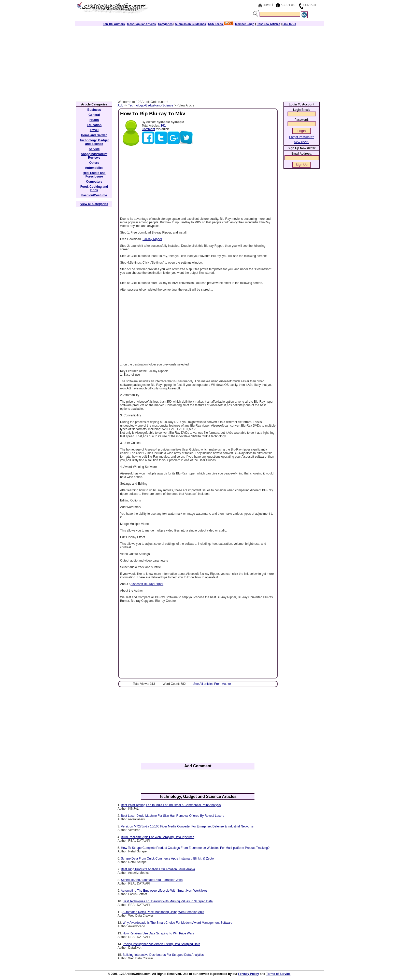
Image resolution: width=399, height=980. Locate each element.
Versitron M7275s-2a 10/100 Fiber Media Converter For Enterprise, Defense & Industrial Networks (187, 826)
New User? (301, 142)
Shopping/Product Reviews (94, 156)
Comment (148, 129)
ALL (120, 105)
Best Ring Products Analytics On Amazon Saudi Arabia (158, 869)
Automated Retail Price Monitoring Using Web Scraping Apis (163, 912)
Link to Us (289, 24)
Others (94, 163)
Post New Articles (268, 24)
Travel (94, 130)
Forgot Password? (301, 137)
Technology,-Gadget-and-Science (151, 105)
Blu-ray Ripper (152, 239)
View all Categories (94, 204)
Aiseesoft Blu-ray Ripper (147, 584)
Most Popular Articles (141, 24)
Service (94, 149)
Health (94, 120)
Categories (165, 24)
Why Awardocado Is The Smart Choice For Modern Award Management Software (178, 923)
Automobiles (94, 168)
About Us (288, 5)
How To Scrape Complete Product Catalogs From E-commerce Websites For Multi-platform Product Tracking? (195, 848)
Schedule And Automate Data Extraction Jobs (152, 880)
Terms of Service (278, 974)
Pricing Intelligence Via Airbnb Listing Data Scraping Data (161, 944)
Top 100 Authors (114, 24)
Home (267, 5)
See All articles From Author (212, 684)
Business (94, 110)
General (94, 115)
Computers (94, 182)
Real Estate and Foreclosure (94, 175)
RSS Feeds (220, 24)
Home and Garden (94, 135)
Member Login (245, 24)
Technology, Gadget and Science (94, 142)
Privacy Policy (248, 974)
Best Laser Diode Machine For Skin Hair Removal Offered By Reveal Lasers (172, 816)
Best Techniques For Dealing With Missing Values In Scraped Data (168, 901)
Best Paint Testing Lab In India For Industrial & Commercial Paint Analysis (171, 805)
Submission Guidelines (190, 24)
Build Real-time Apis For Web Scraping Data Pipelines (158, 837)
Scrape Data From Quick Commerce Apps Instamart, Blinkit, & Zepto (167, 859)
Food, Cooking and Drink (94, 188)
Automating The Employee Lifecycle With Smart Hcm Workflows (164, 891)
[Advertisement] (199, 62)
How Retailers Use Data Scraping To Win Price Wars (158, 933)
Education (94, 125)
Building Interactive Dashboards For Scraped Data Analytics (163, 955)
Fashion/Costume (94, 195)
